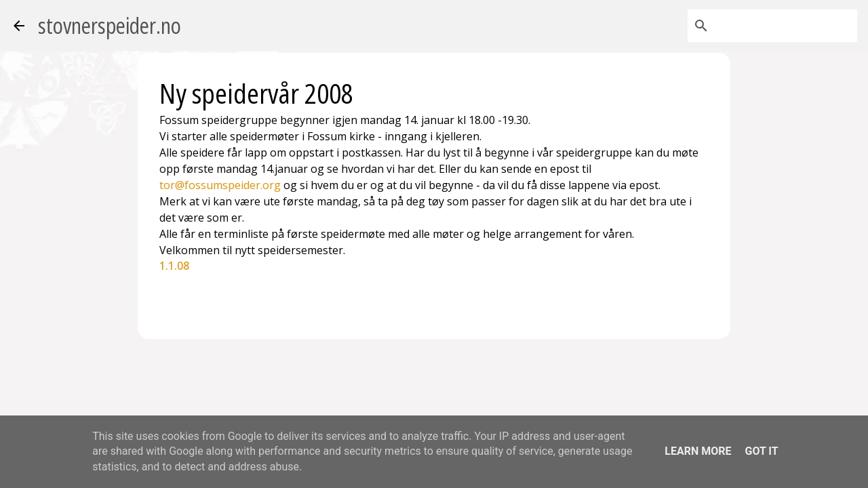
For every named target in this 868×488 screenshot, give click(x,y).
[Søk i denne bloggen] (786, 26)
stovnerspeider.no (110, 25)
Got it (761, 451)
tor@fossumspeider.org (220, 185)
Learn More (698, 451)
